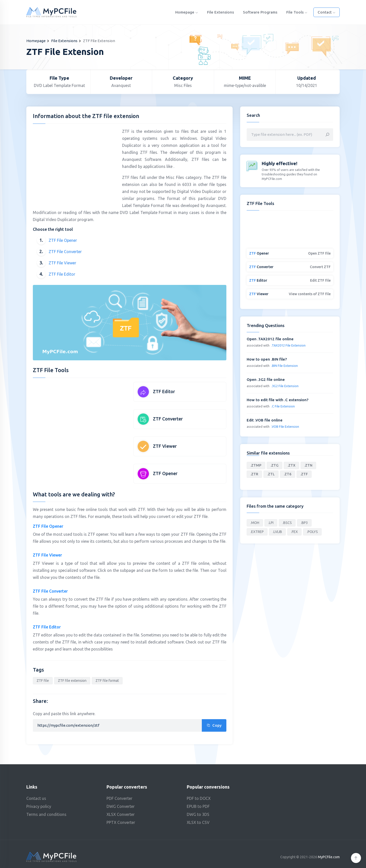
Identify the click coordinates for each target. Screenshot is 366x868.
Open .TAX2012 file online (270, 339)
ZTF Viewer (165, 446)
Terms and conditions (46, 814)
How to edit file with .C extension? (278, 400)
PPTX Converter (121, 822)
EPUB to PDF (198, 806)
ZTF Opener (165, 473)
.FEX (294, 532)
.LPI (271, 523)
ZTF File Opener (63, 240)
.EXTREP (257, 532)
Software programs (260, 12)
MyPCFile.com (329, 857)
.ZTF (304, 474)
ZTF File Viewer (62, 263)
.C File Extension (283, 406)
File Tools (297, 12)
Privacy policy (39, 806)
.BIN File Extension (285, 366)
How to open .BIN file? (267, 359)
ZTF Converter (168, 419)
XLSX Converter (121, 814)
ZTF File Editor (62, 274)
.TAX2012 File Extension (288, 345)
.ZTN (308, 465)
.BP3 (304, 523)
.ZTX (291, 465)
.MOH (255, 523)
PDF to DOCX (199, 798)
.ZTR (254, 474)
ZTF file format (107, 681)
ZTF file (43, 681)
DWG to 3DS (198, 814)
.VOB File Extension (285, 426)
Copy (214, 725)
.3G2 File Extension (285, 386)
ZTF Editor (164, 391)
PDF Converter (119, 798)
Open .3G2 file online (266, 379)
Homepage (187, 12)
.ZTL (271, 474)
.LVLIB (277, 532)
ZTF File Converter (65, 252)
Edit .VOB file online (265, 420)
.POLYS (312, 532)
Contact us (36, 798)
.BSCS (287, 523)
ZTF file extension (72, 681)
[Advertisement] (75, 163)
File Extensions (220, 12)
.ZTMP (256, 465)
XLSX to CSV (198, 822)
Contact (327, 12)
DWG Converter (121, 806)
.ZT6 (288, 474)
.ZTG (274, 465)
